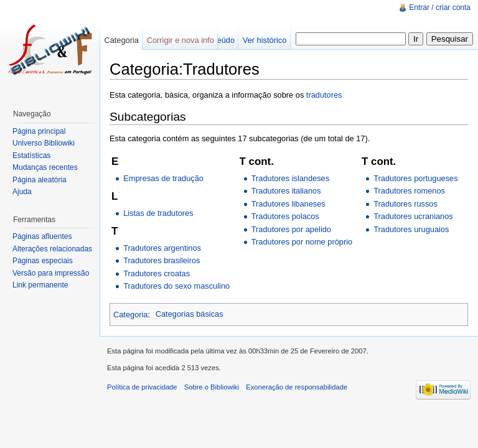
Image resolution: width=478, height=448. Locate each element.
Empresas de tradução (163, 178)
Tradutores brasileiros (162, 260)
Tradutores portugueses (415, 178)
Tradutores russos (405, 204)
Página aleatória (40, 180)
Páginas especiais (43, 261)
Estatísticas (31, 156)
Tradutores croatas (157, 273)
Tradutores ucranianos (413, 216)
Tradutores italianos (286, 191)
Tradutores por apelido (291, 229)
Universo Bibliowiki (44, 143)
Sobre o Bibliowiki (212, 387)
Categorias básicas (190, 314)
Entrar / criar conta (440, 7)
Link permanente (40, 285)
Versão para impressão (51, 273)
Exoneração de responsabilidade (297, 387)
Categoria (131, 314)
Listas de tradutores (158, 213)
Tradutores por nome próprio (302, 242)
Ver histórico (265, 40)
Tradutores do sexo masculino (176, 286)
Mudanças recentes (45, 167)
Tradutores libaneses (288, 204)
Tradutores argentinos (162, 248)
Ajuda (22, 192)
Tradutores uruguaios (411, 229)
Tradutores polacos (285, 216)
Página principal (39, 131)
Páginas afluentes (42, 236)
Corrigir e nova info (180, 40)
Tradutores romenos (409, 191)
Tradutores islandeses (290, 178)
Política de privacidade (142, 387)
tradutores (324, 95)
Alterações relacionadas (52, 249)
